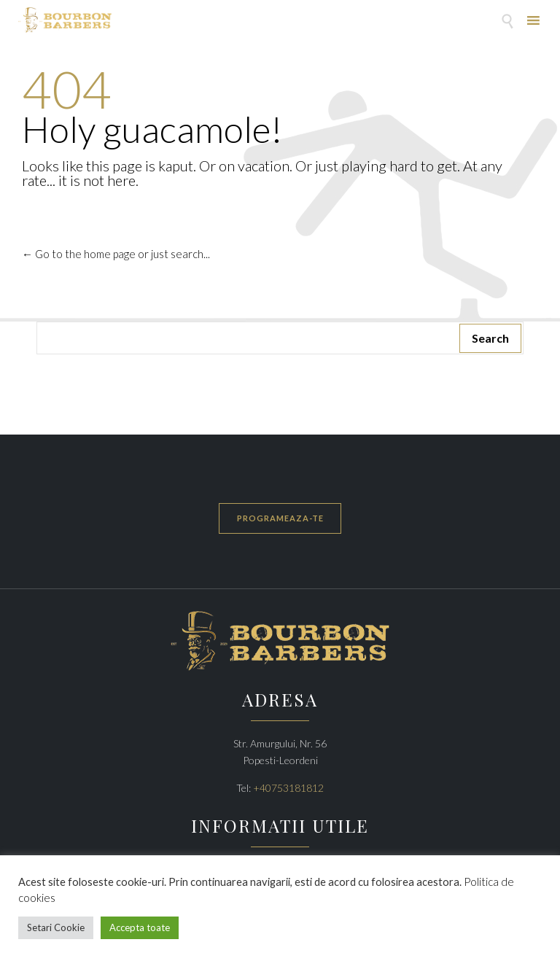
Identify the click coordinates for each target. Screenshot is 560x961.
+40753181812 (288, 788)
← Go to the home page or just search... (116, 254)
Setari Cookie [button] (56, 927)
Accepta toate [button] (140, 927)
